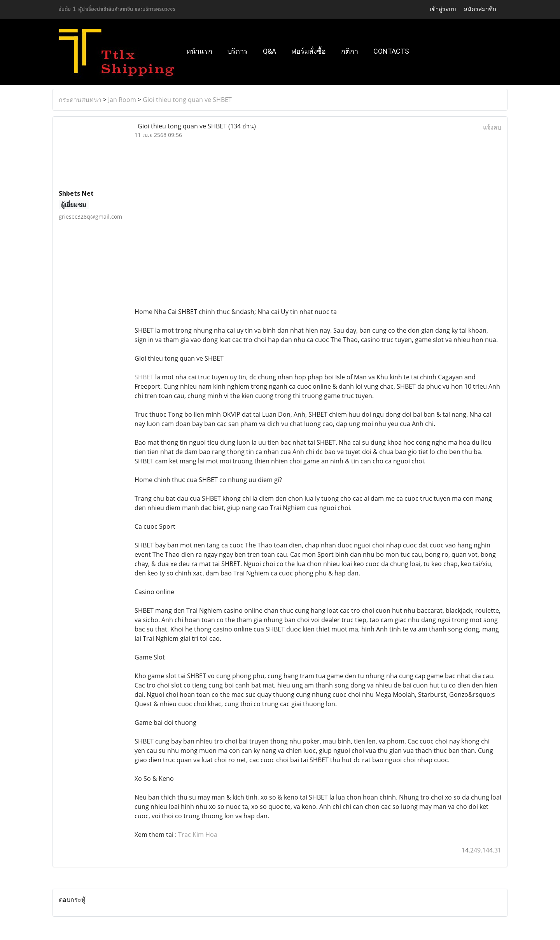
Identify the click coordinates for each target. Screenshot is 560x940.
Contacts (391, 51)
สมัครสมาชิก (480, 9)
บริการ (238, 51)
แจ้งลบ (492, 127)
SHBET (144, 377)
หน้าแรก (199, 51)
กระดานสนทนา (80, 100)
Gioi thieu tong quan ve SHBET (187, 100)
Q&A (269, 51)
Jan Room (122, 100)
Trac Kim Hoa (198, 835)
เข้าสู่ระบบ (443, 9)
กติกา (350, 51)
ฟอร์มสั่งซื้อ (309, 51)
